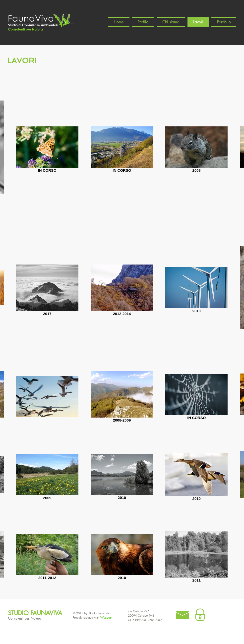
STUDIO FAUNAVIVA (35, 613)
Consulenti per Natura (25, 618)
